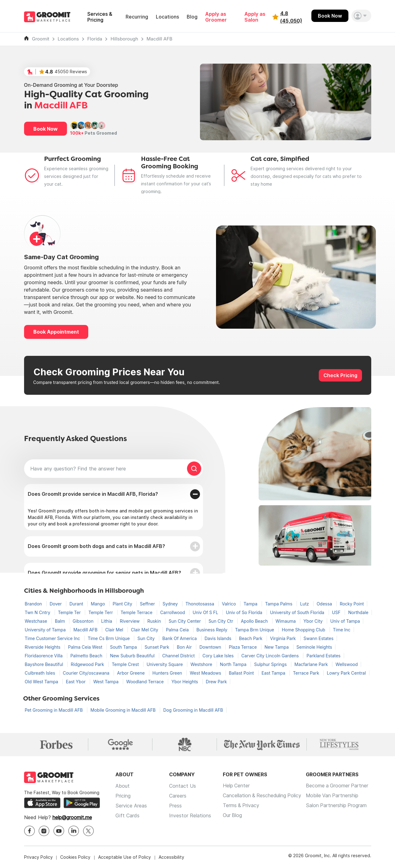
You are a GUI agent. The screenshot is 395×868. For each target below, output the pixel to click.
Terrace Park (307, 673)
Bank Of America (180, 638)
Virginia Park (283, 638)
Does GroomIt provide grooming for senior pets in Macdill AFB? (104, 573)
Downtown (211, 647)
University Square (165, 664)
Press (175, 806)
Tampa (251, 604)
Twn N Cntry (38, 612)
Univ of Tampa (345, 621)
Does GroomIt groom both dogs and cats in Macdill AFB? (96, 546)
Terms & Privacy (241, 806)
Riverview (130, 621)
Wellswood (347, 664)
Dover (56, 604)
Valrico (229, 604)
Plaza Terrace (243, 647)
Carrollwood (173, 612)
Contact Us (183, 786)
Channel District (179, 656)
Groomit (41, 39)
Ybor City (314, 621)
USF (337, 612)
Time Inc (342, 630)
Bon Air (185, 647)
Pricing (123, 796)
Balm (61, 621)
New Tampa (277, 647)
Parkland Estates (323, 656)
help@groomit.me (72, 817)
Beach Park (251, 638)
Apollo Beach (255, 621)
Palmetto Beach (87, 656)
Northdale (358, 612)
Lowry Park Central (346, 673)
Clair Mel (115, 630)
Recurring (137, 17)
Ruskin (155, 621)
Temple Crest (126, 664)
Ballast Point (242, 673)
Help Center (236, 786)
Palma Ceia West (86, 647)
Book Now (330, 16)
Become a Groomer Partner (339, 786)
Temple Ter (70, 612)
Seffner (148, 604)
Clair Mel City (145, 630)
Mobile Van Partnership (334, 796)
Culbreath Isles (41, 673)
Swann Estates (319, 638)
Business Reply (213, 630)
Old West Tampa (42, 682)
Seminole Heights (314, 647)
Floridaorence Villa (44, 656)
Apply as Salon (255, 17)
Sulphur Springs (271, 664)
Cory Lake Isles (219, 656)
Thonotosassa (200, 604)
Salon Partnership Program (338, 806)
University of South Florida (298, 612)
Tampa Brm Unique (255, 630)
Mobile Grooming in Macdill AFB (124, 710)
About (123, 786)
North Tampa (234, 664)
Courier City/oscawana (87, 673)
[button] (361, 16)
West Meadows (206, 673)
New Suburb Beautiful (133, 656)
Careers (178, 796)
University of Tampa (46, 630)
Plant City (123, 604)
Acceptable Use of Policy (125, 857)
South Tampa (124, 647)
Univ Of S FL (206, 612)
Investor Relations (190, 815)
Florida (95, 39)
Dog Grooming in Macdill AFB (193, 710)
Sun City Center (185, 621)
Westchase (37, 621)
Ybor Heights (185, 682)
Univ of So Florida (245, 612)
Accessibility (171, 857)
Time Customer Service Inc (53, 638)
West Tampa (106, 682)
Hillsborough (124, 39)
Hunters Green (168, 673)
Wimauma (286, 621)
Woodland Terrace (146, 682)
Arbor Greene (131, 673)
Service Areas (131, 806)
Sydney (171, 604)
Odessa (325, 604)
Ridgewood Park (88, 664)
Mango (98, 604)
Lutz (305, 604)
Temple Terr (101, 612)
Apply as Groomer (216, 17)
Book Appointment (56, 332)
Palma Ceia (178, 630)
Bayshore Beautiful (44, 664)
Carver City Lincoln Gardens (271, 656)
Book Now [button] (46, 129)
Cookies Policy (75, 857)
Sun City (147, 638)
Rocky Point (352, 604)
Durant (77, 604)
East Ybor (76, 682)
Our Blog (233, 815)
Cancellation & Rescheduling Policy (263, 796)
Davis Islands (219, 638)
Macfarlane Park (312, 664)
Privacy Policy (38, 857)
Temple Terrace (137, 612)
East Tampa (274, 673)
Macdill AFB (160, 39)
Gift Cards (127, 815)
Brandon (34, 604)
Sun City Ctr (222, 621)
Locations (167, 17)
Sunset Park (158, 647)
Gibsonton (84, 621)
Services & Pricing (100, 17)
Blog (192, 17)
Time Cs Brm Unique (109, 638)
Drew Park (216, 682)
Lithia (107, 621)
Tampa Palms (279, 604)
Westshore (202, 664)
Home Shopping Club (304, 630)
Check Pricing (340, 375)
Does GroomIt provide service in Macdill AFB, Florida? (93, 494)
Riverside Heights (43, 647)
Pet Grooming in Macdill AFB (54, 710)
